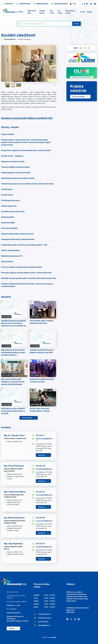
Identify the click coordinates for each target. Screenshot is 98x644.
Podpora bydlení (8, 134)
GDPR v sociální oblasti (10, 250)
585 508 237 (39, 492)
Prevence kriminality (9, 228)
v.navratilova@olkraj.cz (42, 495)
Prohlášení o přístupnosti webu (78, 608)
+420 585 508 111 (43, 614)
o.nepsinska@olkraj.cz (42, 547)
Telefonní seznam (42, 618)
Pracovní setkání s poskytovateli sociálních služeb (21, 267)
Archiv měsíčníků (80, 97)
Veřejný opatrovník (9, 206)
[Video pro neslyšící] (95, 4)
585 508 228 (39, 466)
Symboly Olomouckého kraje (77, 596)
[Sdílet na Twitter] (85, 48)
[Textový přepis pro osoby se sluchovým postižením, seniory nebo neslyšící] (91, 4)
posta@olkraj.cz (42, 625)
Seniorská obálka (8, 223)
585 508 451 (39, 544)
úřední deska (23, 4)
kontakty (8, 4)
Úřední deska (71, 601)
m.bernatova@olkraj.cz (42, 521)
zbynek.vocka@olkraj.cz (42, 440)
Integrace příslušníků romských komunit (17, 234)
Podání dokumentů (13, 613)
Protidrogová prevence (10, 200)
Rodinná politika (8, 217)
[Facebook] (67, 619)
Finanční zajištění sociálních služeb (15, 167)
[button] (74, 4)
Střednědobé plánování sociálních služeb (18, 178)
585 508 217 (39, 435)
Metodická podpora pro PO (12, 256)
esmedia (53, 637)
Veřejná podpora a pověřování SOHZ (16, 173)
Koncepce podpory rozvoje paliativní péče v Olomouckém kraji (26, 273)
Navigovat (43, 455)
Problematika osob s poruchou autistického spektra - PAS (24, 245)
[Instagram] (75, 619)
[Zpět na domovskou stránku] (10, 11)
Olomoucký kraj (8, 39)
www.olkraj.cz (41, 622)
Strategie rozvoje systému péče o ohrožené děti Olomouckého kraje (29, 278)
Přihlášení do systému (74, 592)
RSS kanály (70, 612)
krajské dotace (59, 4)
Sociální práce (7, 189)
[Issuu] (79, 619)
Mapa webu (71, 610)
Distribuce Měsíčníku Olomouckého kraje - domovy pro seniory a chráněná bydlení (27, 285)
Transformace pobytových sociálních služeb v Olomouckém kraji (27, 184)
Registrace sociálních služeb (13, 161)
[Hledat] (77, 24)
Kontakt (13, 628)
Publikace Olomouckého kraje (77, 599)
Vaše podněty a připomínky (76, 594)
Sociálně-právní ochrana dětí (13, 212)
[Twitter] (71, 619)
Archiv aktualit (29, 418)
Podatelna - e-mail (13, 605)
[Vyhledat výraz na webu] (46, 24)
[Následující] (55, 85)
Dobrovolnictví (7, 262)
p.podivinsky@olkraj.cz (42, 469)
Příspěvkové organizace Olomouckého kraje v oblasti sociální (26, 150)
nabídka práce (41, 4)
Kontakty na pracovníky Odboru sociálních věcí (27, 118)
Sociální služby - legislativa (12, 156)
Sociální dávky (7, 195)
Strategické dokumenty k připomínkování (18, 239)
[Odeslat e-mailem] (89, 48)
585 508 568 (39, 518)
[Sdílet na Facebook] (81, 48)
